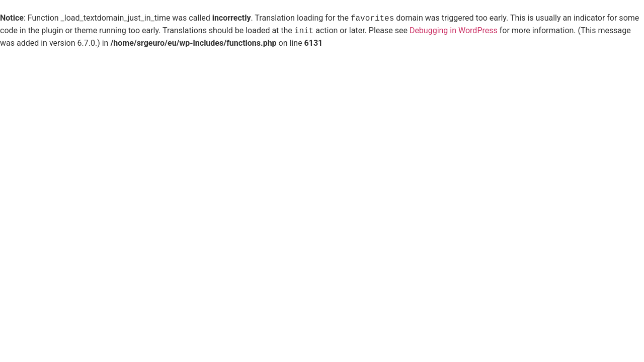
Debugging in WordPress (454, 31)
